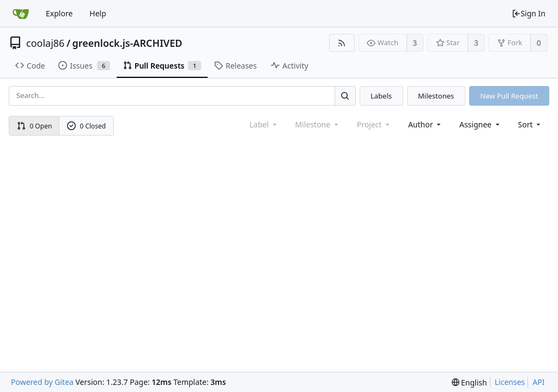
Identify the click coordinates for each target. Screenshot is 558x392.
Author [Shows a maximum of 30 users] (425, 124)
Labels (381, 96)
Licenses (510, 382)
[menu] (530, 124)
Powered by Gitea (42, 382)
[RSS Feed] (342, 43)
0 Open (35, 126)
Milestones (436, 96)
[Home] (21, 14)
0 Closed (87, 126)
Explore (59, 13)
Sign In (529, 13)
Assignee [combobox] (480, 124)
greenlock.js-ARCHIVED (128, 43)
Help (98, 13)
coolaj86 (45, 43)
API (538, 382)
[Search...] (345, 96)
